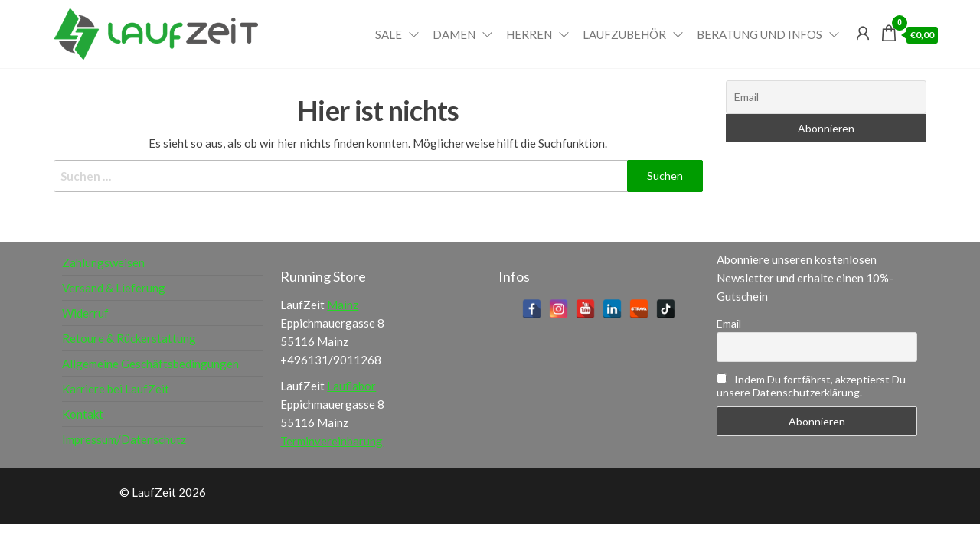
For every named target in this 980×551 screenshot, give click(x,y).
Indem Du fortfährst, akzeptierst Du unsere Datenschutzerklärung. (811, 386)
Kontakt (83, 414)
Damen (454, 34)
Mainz (343, 305)
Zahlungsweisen (103, 262)
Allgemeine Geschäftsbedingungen (150, 364)
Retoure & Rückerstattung (129, 338)
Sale (389, 34)
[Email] (826, 97)
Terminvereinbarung (332, 441)
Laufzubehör (624, 34)
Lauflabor (351, 386)
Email (729, 323)
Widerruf (85, 313)
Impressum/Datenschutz (124, 439)
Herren (529, 34)
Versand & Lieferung (114, 288)
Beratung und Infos (759, 34)
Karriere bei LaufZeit (116, 389)
